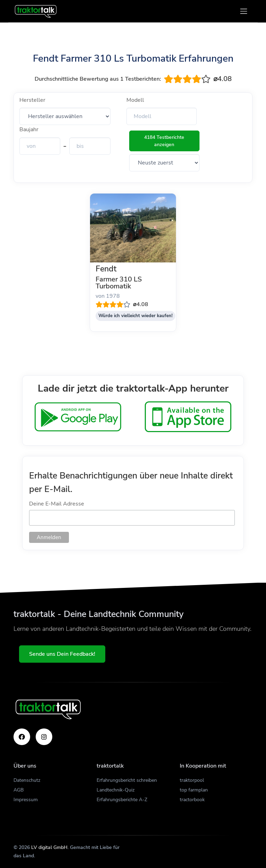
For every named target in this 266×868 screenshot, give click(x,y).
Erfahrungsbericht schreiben (127, 780)
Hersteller (32, 100)
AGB (19, 790)
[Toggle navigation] (244, 11)
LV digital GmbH (49, 847)
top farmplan (194, 790)
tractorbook (192, 800)
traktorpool (192, 780)
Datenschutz (27, 780)
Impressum (26, 800)
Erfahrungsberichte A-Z (122, 800)
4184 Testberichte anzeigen (164, 141)
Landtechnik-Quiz (116, 790)
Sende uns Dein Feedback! (62, 654)
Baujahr (29, 129)
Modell (135, 100)
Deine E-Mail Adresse (57, 504)
